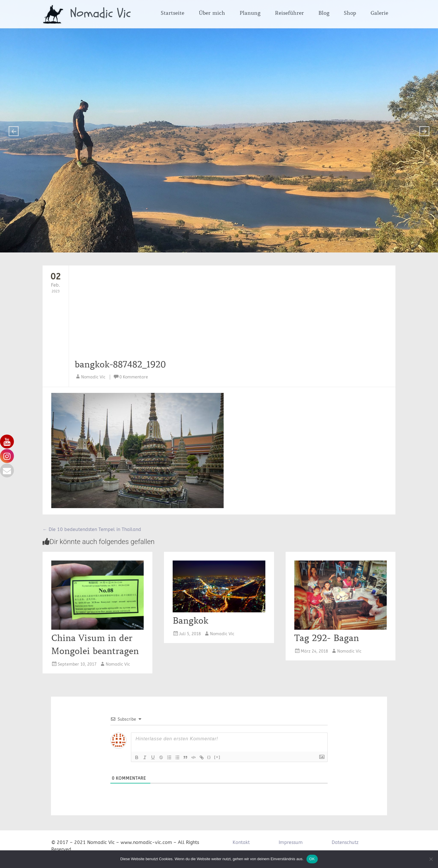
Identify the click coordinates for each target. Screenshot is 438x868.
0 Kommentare (134, 377)
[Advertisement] (216, 315)
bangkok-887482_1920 (120, 365)
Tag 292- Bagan (327, 638)
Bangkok (190, 621)
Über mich (212, 13)
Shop (350, 13)
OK (312, 859)
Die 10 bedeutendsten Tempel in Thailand (92, 529)
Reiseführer (289, 13)
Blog (324, 13)
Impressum (291, 842)
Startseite (173, 13)
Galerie (379, 13)
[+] (217, 757)
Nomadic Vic (101, 13)
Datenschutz (345, 842)
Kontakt (241, 842)
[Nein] (431, 859)
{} (209, 757)
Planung (250, 13)
